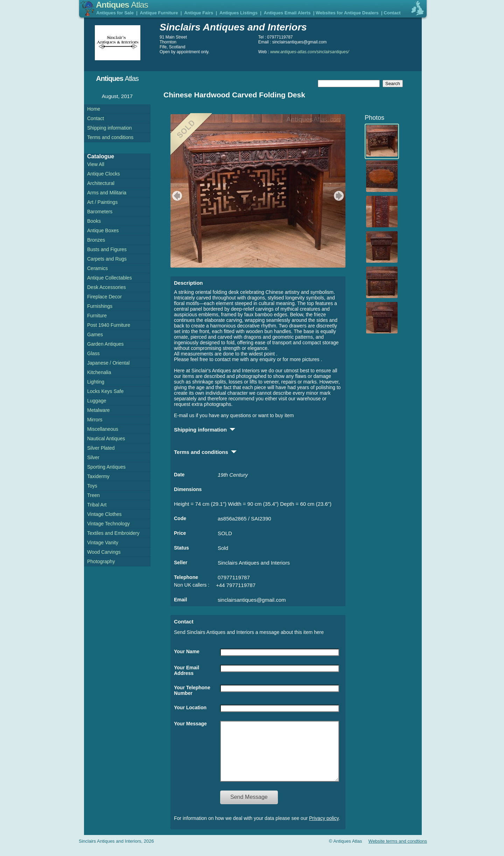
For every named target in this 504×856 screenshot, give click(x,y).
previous (176, 196)
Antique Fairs (199, 13)
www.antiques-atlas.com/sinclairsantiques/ (310, 52)
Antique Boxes (103, 230)
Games (95, 334)
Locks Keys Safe (105, 391)
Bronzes (96, 240)
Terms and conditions (110, 137)
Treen (93, 495)
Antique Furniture (159, 13)
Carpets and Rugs (107, 259)
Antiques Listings (239, 13)
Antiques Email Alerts (287, 13)
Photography (101, 561)
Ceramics (97, 268)
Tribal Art (97, 505)
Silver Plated (101, 448)
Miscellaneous (103, 429)
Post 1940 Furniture (109, 325)
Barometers (100, 212)
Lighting (96, 382)
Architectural (101, 183)
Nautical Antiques (106, 439)
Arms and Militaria (107, 193)
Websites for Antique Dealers (347, 13)
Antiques (122, 5)
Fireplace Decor (104, 297)
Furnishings (100, 306)
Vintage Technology (108, 524)
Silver (93, 457)
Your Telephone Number (192, 690)
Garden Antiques (105, 344)
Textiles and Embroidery (113, 533)
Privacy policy (324, 829)
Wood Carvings (104, 552)
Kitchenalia (99, 372)
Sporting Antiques (106, 467)
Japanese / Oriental (108, 363)
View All (96, 164)
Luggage (97, 401)
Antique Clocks (103, 174)
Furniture (97, 316)
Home (94, 109)
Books (94, 221)
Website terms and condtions (398, 852)
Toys (92, 486)
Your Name (187, 651)
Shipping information (110, 128)
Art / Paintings (102, 202)
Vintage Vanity (103, 543)
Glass (93, 353)
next (340, 196)
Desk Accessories (106, 287)
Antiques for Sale (115, 13)
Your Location (190, 707)
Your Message (190, 724)
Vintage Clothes (104, 514)
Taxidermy (98, 476)
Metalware (99, 410)
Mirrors (95, 420)
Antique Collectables (110, 278)
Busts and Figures (107, 249)
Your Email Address (187, 670)
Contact (392, 13)
